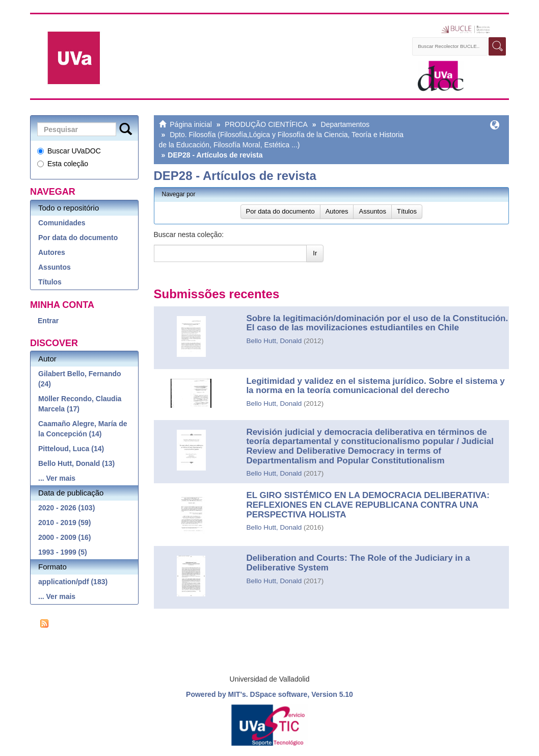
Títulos (50, 282)
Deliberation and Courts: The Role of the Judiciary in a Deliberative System (358, 563)
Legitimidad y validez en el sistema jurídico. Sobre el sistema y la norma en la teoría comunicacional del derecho (375, 386)
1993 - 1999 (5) (63, 552)
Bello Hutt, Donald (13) (76, 463)
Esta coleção (63, 164)
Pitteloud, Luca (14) (71, 449)
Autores (52, 252)
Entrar (48, 321)
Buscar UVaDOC (69, 151)
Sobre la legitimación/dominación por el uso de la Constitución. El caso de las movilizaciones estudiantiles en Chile (377, 323)
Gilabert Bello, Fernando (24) (80, 379)
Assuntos (55, 267)
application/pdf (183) (73, 582)
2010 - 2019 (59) (65, 523)
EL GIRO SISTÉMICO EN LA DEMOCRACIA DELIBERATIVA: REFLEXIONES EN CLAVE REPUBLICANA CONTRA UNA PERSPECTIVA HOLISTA (368, 505)
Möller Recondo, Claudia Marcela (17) (80, 404)
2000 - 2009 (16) (65, 537)
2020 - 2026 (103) (66, 508)
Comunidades (62, 223)
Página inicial (191, 124)
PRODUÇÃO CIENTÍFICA (266, 124)
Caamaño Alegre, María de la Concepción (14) (83, 429)
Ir (315, 253)
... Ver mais (57, 478)
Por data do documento (78, 238)
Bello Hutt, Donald (274, 341)
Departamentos (345, 124)
